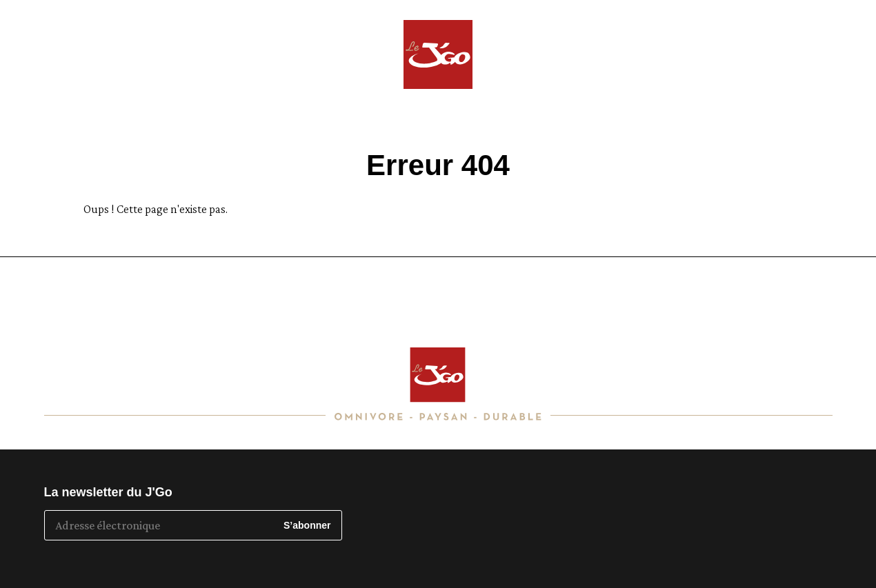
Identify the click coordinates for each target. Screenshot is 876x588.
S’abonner (307, 525)
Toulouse (823, 35)
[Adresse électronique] (159, 525)
